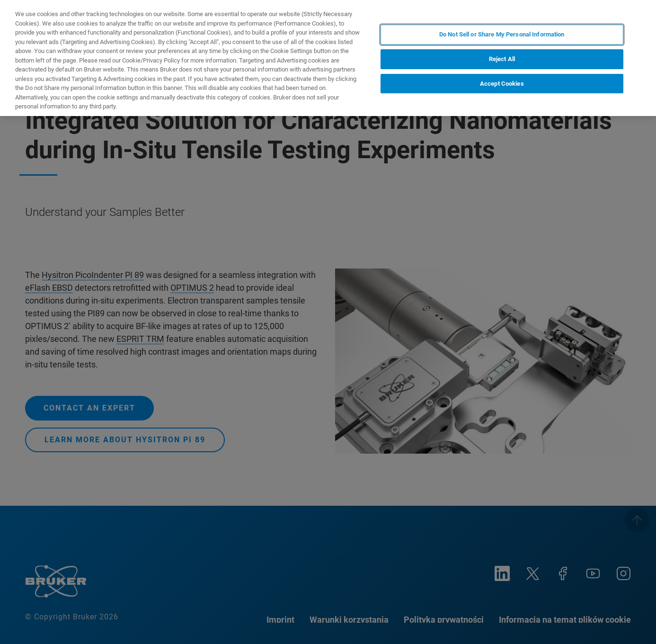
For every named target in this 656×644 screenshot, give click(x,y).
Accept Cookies (502, 84)
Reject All (502, 59)
